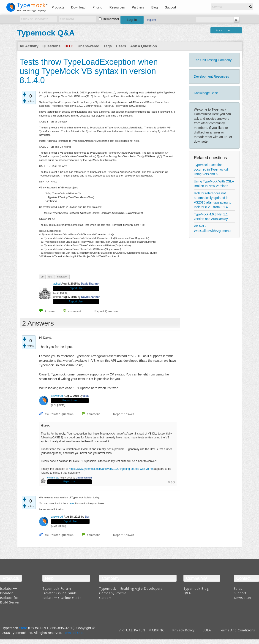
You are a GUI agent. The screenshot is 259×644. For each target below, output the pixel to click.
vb (42, 277)
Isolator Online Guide (60, 593)
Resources (117, 7)
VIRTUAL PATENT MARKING (142, 630)
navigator (62, 277)
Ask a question (226, 30)
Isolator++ (9, 588)
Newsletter (243, 598)
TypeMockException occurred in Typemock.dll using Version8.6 (212, 169)
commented (53, 478)
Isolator (6, 593)
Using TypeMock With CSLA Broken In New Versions (214, 184)
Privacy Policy (183, 630)
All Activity (29, 46)
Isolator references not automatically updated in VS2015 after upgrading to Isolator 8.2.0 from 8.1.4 (213, 200)
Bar (87, 517)
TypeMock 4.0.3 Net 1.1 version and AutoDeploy (211, 217)
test (50, 277)
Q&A (187, 593)
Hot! (69, 46)
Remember (111, 19)
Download (78, 7)
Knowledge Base (206, 93)
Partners (138, 7)
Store (23, 628)
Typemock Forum (57, 588)
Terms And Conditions (237, 630)
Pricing (97, 7)
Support (170, 7)
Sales (238, 588)
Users (121, 46)
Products (58, 7)
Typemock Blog (196, 588)
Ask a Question (144, 46)
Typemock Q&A (46, 33)
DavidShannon (91, 284)
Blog (155, 7)
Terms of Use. (74, 633)
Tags (108, 46)
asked (57, 284)
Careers (105, 598)
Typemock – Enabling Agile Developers (131, 588)
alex (86, 396)
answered (57, 396)
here (71, 503)
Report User (76, 288)
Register (151, 20)
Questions (52, 46)
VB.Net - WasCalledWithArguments (213, 228)
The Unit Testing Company (213, 60)
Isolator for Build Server (10, 600)
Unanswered (89, 46)
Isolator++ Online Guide (62, 598)
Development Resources (211, 76)
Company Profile (113, 593)
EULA (207, 630)
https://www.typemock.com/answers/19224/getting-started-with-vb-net (111, 469)
